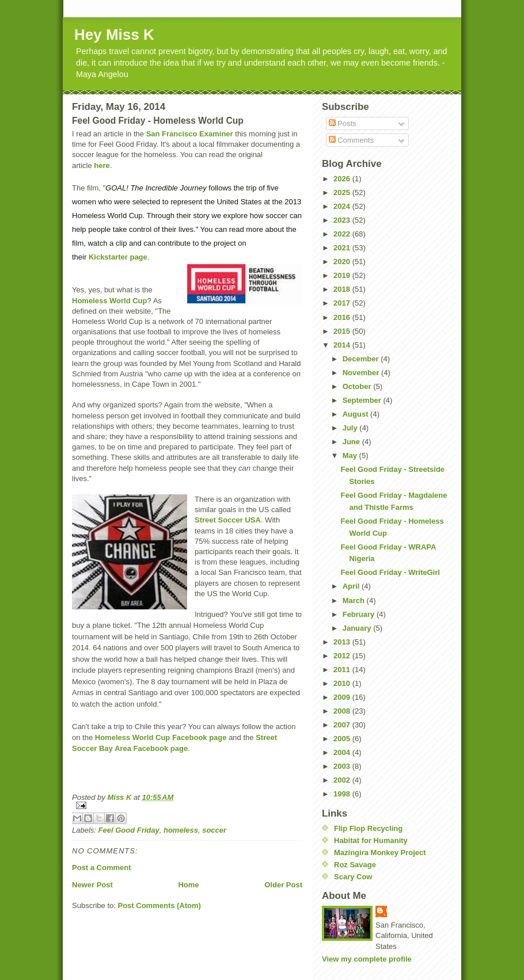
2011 (343, 670)
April (352, 586)
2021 (343, 248)
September (363, 400)
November (362, 373)
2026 (343, 179)
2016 (343, 317)
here (102, 165)
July (351, 428)
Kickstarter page (118, 257)
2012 (343, 656)
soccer (214, 830)
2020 (343, 262)
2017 (343, 303)
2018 (343, 289)
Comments (351, 140)
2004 (343, 752)
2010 (343, 683)
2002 (343, 780)
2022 (343, 234)
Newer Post (92, 885)
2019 (343, 275)
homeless (181, 830)
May (351, 455)
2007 (343, 725)
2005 (343, 739)
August (356, 414)
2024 (343, 206)
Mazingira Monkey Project (380, 853)
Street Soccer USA (228, 520)
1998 (343, 794)
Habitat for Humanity (371, 840)
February (360, 614)
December (362, 359)
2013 (343, 642)
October (358, 386)
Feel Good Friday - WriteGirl (390, 572)
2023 (343, 220)
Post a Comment (102, 867)
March (355, 600)
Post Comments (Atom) (160, 905)
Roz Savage (355, 865)
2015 (343, 331)
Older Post (283, 885)
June (352, 442)
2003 (343, 766)
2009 (343, 697)
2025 (343, 192)
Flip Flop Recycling (368, 828)
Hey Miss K (114, 35)
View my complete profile (367, 959)
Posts (343, 123)
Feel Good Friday (129, 830)
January (358, 628)
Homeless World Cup (110, 301)
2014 (343, 345)
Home (188, 885)
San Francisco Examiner (190, 134)
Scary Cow (353, 877)
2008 (343, 711)
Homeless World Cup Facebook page (161, 737)
